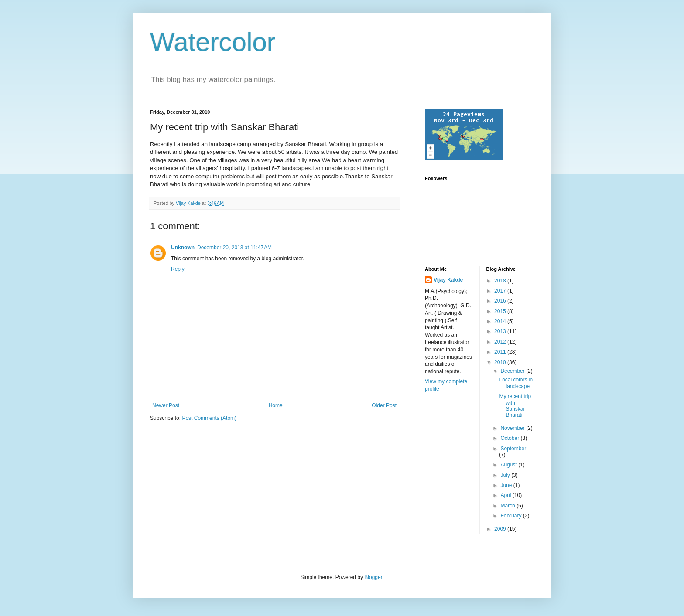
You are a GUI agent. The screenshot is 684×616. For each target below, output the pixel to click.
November (513, 428)
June (507, 485)
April (506, 495)
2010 (501, 362)
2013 (501, 331)
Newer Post (166, 405)
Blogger (373, 577)
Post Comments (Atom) (209, 418)
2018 (501, 281)
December (513, 371)
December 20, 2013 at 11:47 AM (234, 248)
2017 (501, 291)
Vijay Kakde (448, 280)
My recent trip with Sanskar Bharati (515, 406)
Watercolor (213, 42)
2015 (501, 311)
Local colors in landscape (516, 383)
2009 (501, 529)
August (509, 465)
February (511, 516)
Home (276, 405)
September (513, 449)
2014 (501, 321)
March (508, 506)
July (506, 475)
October (510, 438)
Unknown (183, 248)
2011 (501, 352)
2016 (501, 301)
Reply (178, 269)
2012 (501, 342)
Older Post (384, 405)
